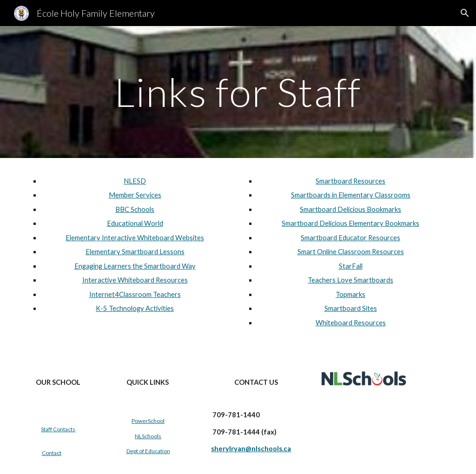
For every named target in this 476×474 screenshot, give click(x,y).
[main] (238, 92)
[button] (465, 13)
